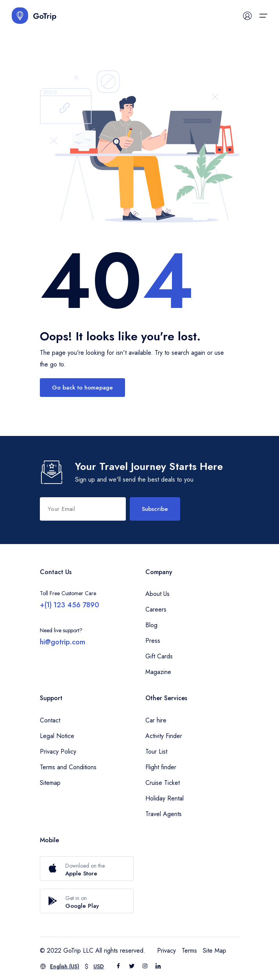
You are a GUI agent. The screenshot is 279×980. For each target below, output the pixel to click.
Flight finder (161, 767)
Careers (156, 609)
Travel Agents (164, 814)
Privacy (166, 951)
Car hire (156, 720)
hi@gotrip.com (63, 642)
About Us (157, 594)
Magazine (158, 672)
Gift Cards (159, 656)
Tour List (156, 751)
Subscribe (155, 509)
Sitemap (50, 783)
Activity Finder (164, 736)
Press (153, 641)
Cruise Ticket (163, 783)
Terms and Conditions (68, 767)
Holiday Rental (165, 798)
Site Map (215, 951)
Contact (50, 720)
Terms (189, 951)
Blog (151, 625)
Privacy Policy (58, 751)
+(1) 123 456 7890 (70, 605)
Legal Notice (57, 736)
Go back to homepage (82, 388)
